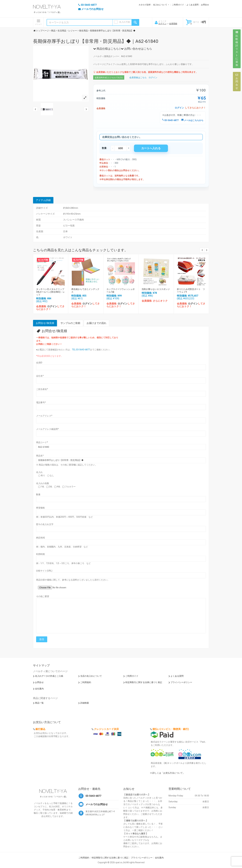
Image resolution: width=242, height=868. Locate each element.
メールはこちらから (192, 120)
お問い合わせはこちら (136, 49)
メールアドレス (44, 416)
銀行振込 (40, 729)
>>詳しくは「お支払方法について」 (167, 773)
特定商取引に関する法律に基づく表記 (144, 682)
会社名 (40, 376)
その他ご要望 (43, 596)
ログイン (162, 24)
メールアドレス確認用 (47, 429)
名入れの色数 (43, 483)
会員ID (39, 363)
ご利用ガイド (178, 5)
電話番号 (41, 402)
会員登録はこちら (138, 77)
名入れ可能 (125, 22)
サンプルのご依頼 (70, 323)
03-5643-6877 (170, 120)
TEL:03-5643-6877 (81, 350)
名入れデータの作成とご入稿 (49, 676)
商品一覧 (39, 703)
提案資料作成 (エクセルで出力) (109, 78)
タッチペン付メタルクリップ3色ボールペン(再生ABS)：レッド (50, 292)
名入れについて (160, 5)
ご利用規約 (86, 682)
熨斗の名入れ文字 (45, 524)
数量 (38, 494)
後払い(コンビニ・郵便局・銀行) (171, 729)
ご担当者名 (42, 389)
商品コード (42, 442)
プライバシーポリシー (181, 682)
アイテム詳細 (43, 200)
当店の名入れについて (91, 676)
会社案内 (39, 689)
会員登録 (173, 24)
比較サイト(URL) (44, 571)
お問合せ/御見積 (45, 323)
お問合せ (205, 5)
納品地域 (40, 538)
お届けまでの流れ (96, 323)
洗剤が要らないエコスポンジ (156, 289)
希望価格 (40, 508)
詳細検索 (85, 703)
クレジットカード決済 (106, 729)
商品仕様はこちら (106, 49)
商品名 (40, 456)
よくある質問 (192, 5)
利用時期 (40, 554)
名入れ (39, 472)
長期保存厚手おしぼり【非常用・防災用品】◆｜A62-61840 (96, 41)
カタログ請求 (145, 5)
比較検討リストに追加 (237, 49)
